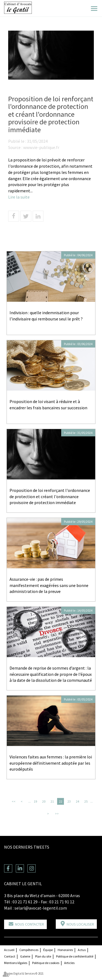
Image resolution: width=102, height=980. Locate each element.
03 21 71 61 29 (25, 902)
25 (86, 801)
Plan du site (43, 956)
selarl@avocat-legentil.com (41, 908)
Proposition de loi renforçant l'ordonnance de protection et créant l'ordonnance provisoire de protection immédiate (50, 497)
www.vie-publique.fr (41, 147)
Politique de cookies (46, 963)
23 (69, 801)
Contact (10, 956)
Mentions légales (16, 963)
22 (61, 801)
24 (78, 801)
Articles (69, 963)
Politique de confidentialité (75, 956)
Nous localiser (80, 924)
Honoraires (65, 950)
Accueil (9, 950)
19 (35, 801)
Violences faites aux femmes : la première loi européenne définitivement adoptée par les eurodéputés (51, 763)
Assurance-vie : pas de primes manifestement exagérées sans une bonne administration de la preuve (49, 585)
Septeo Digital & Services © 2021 (24, 973)
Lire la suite (19, 197)
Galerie (25, 956)
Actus (82, 950)
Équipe (48, 950)
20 (44, 801)
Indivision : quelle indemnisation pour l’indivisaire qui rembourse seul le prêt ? (47, 316)
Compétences (29, 950)
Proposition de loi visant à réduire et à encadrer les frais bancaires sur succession (48, 405)
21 (52, 801)
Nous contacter (30, 924)
